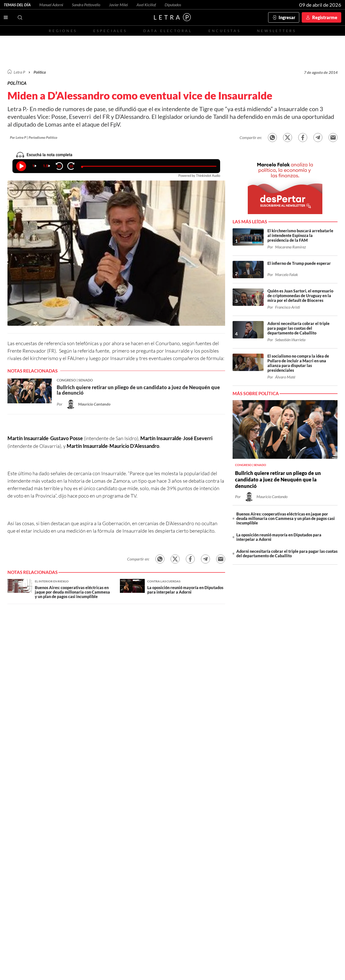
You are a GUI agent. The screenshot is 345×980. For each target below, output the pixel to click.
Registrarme (325, 17)
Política (40, 72)
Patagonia (251, 835)
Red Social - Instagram (185, 821)
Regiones (63, 31)
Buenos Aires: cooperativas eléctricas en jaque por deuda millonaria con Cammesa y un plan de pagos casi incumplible (286, 518)
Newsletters (277, 31)
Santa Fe (153, 835)
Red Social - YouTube (199, 821)
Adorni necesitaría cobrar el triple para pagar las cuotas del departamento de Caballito (287, 553)
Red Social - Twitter (156, 821)
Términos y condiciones (275, 897)
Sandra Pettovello (86, 5)
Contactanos (137, 821)
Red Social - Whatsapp (214, 821)
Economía (90, 835)
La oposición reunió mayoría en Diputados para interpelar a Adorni (279, 537)
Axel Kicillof (146, 5)
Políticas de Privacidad (314, 897)
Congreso (275, 835)
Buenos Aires (116, 835)
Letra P (19, 72)
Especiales (110, 31)
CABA (137, 835)
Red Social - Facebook (171, 821)
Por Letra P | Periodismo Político (34, 137)
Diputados (173, 5)
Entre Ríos (175, 835)
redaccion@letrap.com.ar (312, 892)
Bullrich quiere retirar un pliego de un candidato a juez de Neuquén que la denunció (278, 479)
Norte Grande (224, 835)
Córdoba (198, 835)
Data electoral (168, 31)
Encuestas (225, 31)
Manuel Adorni (51, 5)
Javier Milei (118, 5)
